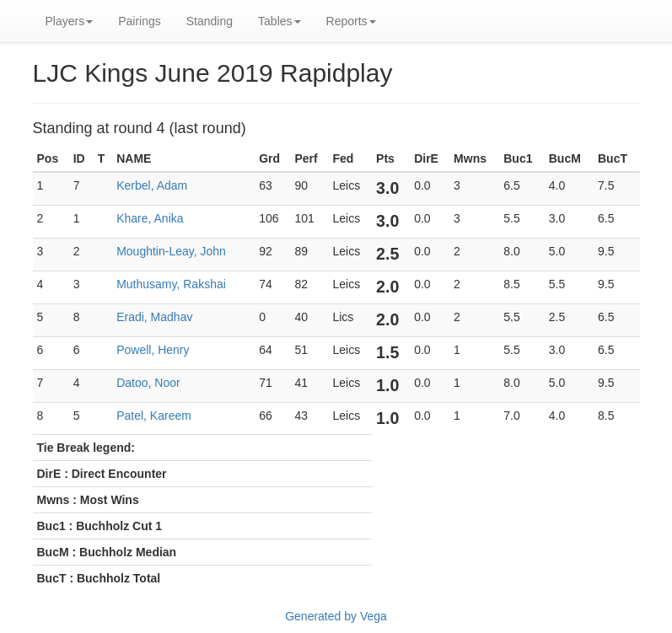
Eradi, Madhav (154, 317)
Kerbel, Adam (152, 185)
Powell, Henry (153, 350)
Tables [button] (279, 21)
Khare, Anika (150, 218)
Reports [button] (351, 21)
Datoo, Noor (148, 383)
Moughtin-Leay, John (171, 251)
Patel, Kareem (154, 416)
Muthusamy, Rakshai (171, 284)
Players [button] (70, 21)
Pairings (140, 21)
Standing (210, 21)
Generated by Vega (336, 616)
